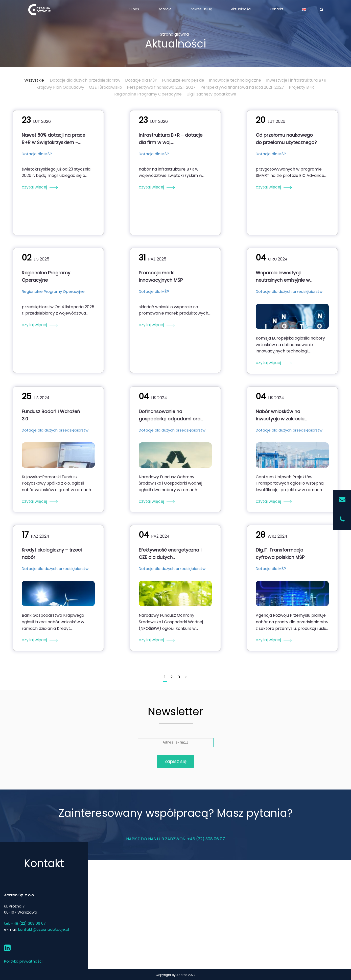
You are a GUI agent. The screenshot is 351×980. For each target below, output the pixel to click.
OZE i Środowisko (106, 87)
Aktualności (241, 9)
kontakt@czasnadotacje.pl (44, 929)
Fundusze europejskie (183, 80)
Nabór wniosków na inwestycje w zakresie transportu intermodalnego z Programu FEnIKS (287, 415)
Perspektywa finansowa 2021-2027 (161, 87)
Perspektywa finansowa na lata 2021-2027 (242, 87)
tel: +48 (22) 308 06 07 (25, 923)
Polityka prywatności (23, 961)
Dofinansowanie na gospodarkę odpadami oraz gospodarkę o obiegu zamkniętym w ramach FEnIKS (171, 415)
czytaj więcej (34, 187)
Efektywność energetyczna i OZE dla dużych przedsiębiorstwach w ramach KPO (170, 554)
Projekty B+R (301, 87)
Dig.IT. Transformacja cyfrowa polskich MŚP (280, 554)
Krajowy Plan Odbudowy (60, 87)
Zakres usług (201, 9)
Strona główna (174, 34)
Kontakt (277, 9)
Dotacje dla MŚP (141, 80)
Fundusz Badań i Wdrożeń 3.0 (51, 415)
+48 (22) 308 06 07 (206, 839)
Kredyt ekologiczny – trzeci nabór (52, 554)
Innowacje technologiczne (235, 80)
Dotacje (165, 9)
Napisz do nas (141, 839)
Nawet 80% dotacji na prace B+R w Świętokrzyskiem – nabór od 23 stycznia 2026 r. (54, 139)
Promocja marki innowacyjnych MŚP (161, 276)
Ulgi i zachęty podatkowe (211, 94)
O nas (134, 9)
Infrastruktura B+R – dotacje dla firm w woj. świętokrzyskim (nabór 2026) (171, 139)
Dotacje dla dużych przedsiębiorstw (85, 80)
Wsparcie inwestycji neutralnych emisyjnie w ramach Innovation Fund (283, 276)
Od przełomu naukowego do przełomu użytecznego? (286, 139)
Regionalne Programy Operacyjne (148, 94)
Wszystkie (34, 80)
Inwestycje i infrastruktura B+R (296, 80)
